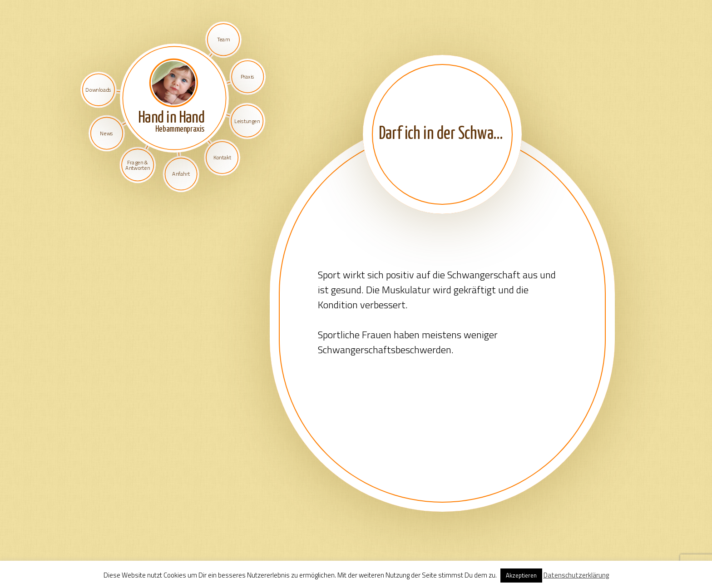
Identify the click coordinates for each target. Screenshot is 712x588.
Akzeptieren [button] (521, 575)
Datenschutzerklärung (576, 575)
